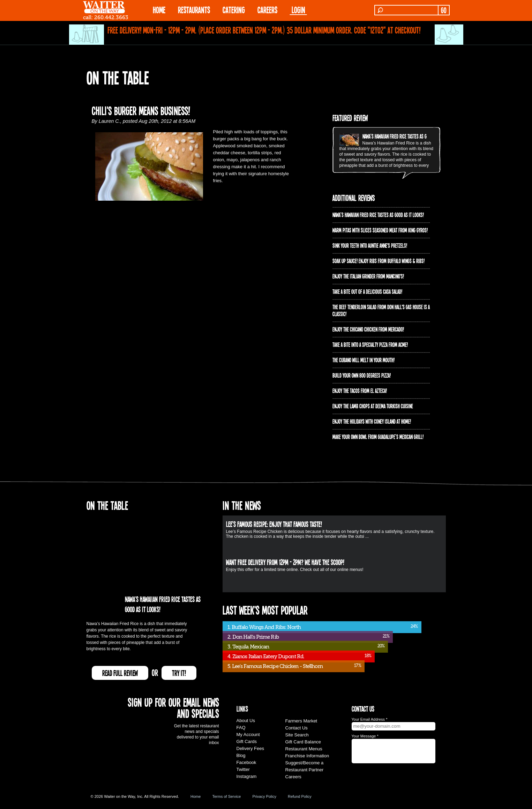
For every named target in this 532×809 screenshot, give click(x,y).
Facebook (246, 762)
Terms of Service (226, 796)
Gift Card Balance (303, 742)
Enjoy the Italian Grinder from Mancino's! (368, 276)
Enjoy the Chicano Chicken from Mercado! (368, 329)
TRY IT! (179, 673)
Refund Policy (300, 796)
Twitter (243, 769)
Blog (241, 755)
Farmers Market (301, 721)
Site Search (297, 735)
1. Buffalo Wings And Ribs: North (264, 627)
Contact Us (297, 728)
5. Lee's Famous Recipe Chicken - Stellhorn (275, 666)
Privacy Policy (264, 796)
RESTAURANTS (194, 10)
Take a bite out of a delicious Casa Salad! (367, 291)
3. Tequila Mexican (248, 647)
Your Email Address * (370, 719)
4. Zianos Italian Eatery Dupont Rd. (266, 656)
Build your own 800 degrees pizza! (362, 375)
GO (444, 10)
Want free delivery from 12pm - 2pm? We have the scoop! (285, 562)
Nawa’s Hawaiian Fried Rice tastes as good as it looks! (408, 136)
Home (196, 796)
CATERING (234, 10)
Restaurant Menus (304, 749)
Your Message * (365, 736)
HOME (159, 10)
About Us (246, 721)
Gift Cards (247, 741)
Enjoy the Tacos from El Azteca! (360, 391)
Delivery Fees (250, 748)
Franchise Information (307, 756)
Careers (267, 10)
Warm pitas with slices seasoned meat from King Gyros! (380, 230)
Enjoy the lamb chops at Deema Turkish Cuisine (373, 406)
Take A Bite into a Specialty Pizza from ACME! (370, 344)
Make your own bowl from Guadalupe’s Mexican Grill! (378, 437)
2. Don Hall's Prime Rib (253, 637)
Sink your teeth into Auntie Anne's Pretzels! (370, 245)
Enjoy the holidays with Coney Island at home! (372, 421)
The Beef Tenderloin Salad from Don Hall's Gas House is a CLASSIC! (381, 310)
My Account (248, 734)
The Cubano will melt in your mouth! (364, 360)
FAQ (241, 728)
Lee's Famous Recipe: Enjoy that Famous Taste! (274, 524)
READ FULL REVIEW (120, 673)
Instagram (247, 776)
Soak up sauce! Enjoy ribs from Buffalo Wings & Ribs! (379, 261)
